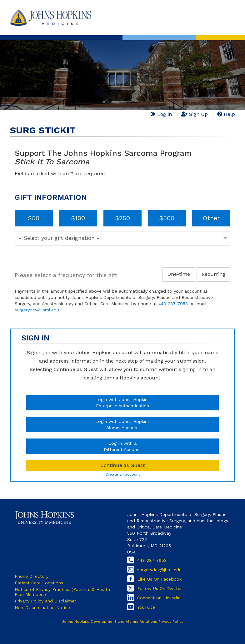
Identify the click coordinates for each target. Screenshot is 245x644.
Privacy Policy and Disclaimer (45, 601)
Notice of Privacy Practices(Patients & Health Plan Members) (62, 592)
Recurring (213, 274)
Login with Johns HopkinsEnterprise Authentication (122, 403)
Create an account (123, 474)
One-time (179, 274)
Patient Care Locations (39, 583)
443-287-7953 (173, 304)
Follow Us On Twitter (160, 588)
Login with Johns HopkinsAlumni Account (122, 424)
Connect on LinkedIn (159, 598)
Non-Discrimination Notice (42, 607)
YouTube (146, 607)
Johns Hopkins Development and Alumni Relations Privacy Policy (123, 622)
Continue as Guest (122, 465)
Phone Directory (32, 576)
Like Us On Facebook (159, 579)
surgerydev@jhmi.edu (37, 310)
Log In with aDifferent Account (122, 446)
